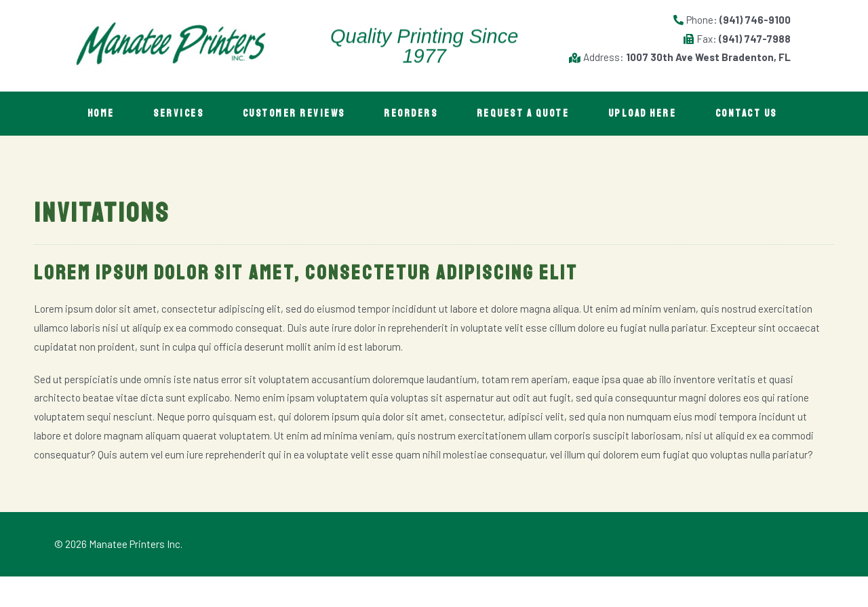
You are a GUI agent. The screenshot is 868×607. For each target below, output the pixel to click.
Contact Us (119, 144)
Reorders (417, 114)
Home (102, 114)
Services (181, 114)
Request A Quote (531, 114)
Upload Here (652, 114)
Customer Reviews (298, 114)
